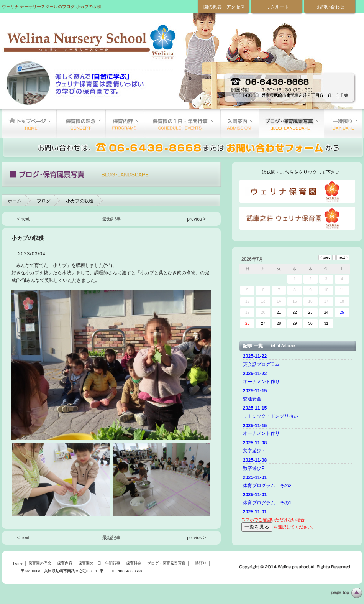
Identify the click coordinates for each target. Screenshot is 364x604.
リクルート (277, 7)
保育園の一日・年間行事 (182, 123)
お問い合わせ (331, 7)
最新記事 (111, 219)
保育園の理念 (81, 123)
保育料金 (239, 123)
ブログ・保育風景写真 (291, 123)
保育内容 (125, 123)
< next (23, 219)
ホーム (15, 201)
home (29, 123)
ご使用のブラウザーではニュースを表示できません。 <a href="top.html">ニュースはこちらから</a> (298, 432)
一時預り (343, 123)
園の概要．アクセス (224, 7)
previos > (196, 219)
